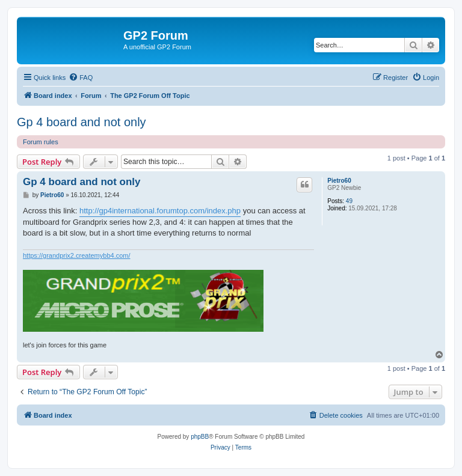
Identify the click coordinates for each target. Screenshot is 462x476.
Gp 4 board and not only (82, 122)
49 (349, 201)
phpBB (200, 437)
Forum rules (41, 142)
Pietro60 (339, 181)
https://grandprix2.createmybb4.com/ (77, 255)
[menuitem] (81, 78)
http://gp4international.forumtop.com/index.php (160, 211)
